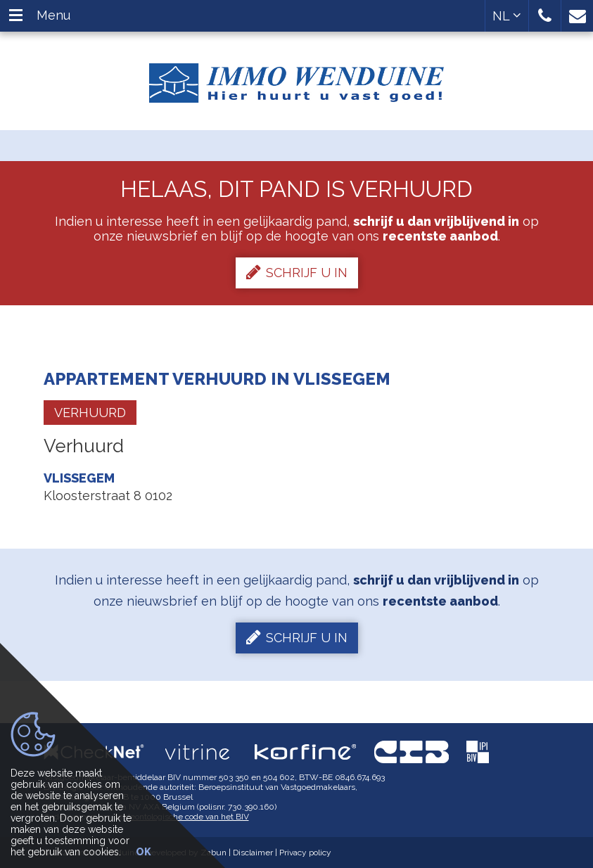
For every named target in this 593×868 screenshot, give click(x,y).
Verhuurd (90, 413)
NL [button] (507, 16)
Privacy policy (305, 853)
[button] (545, 16)
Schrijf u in (297, 272)
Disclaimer (253, 853)
